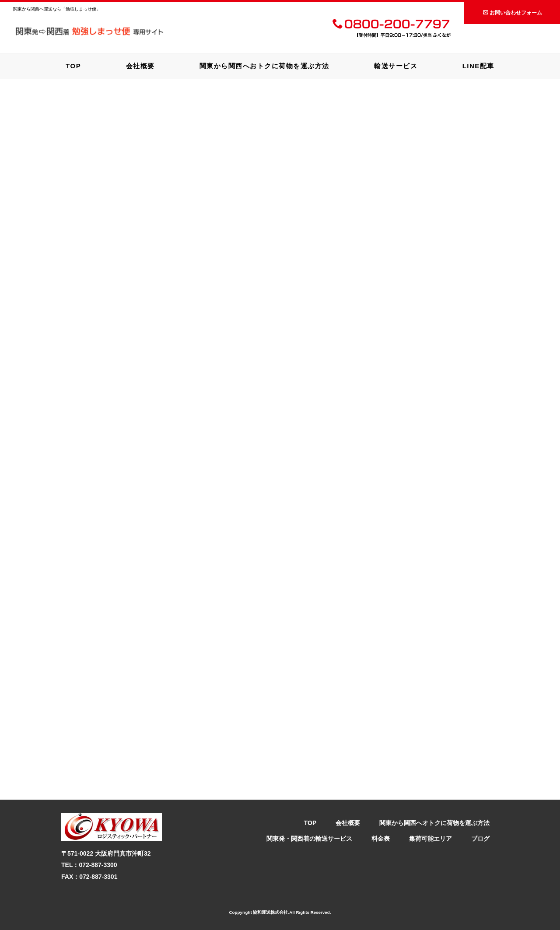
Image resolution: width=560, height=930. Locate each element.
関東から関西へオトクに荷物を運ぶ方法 (434, 823)
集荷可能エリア (430, 839)
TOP (73, 66)
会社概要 (140, 66)
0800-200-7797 (391, 25)
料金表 (381, 839)
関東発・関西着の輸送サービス (309, 839)
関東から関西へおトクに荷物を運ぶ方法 (264, 66)
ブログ (480, 839)
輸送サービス (396, 66)
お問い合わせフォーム (513, 13)
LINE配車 (478, 66)
